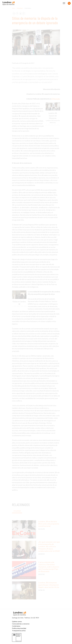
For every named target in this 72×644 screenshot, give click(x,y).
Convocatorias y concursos (21, 624)
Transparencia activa (19, 631)
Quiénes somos (17, 621)
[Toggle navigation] (64, 3)
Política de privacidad (19, 628)
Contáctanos (16, 626)
